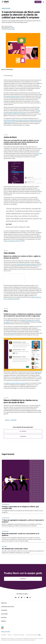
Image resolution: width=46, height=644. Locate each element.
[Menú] (43, 2)
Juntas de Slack (38, 153)
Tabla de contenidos (7, 70)
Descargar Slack (5, 632)
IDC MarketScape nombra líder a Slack (15, 549)
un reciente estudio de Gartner (12, 96)
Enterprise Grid (38, 372)
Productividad (6, 8)
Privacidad (4, 635)
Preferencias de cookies (19, 635)
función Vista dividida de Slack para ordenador (25, 264)
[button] (23, 594)
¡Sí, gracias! (23, 431)
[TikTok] (30, 598)
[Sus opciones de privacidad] (34, 635)
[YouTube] (27, 598)
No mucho (23, 436)
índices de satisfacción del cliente (12, 241)
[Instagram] (19, 598)
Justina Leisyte (12, 29)
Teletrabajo (14, 420)
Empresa (7, 420)
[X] (24, 598)
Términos (10, 635)
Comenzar (38, 2)
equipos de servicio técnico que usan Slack (17, 383)
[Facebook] (22, 598)
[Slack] (5, 2)
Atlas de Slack (11, 333)
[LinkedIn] (16, 598)
